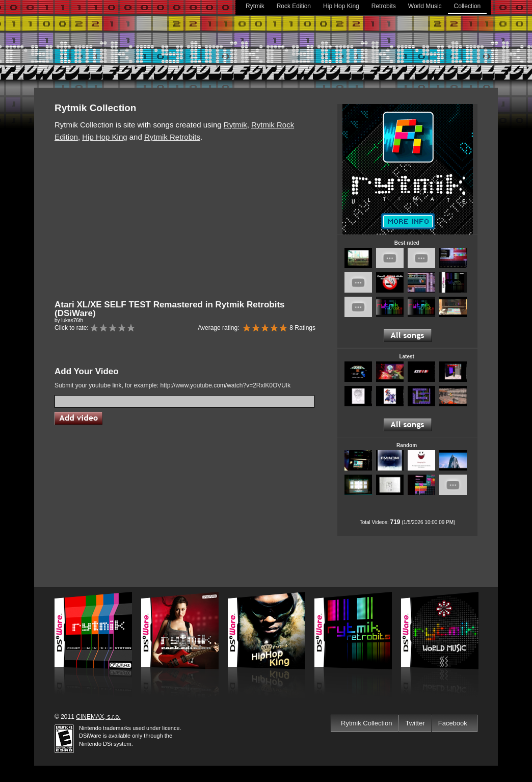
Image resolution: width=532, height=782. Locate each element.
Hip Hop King (341, 6)
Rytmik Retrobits (172, 137)
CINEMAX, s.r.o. (98, 717)
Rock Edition (294, 6)
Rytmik (255, 6)
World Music (425, 6)
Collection (468, 6)
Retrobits (384, 6)
